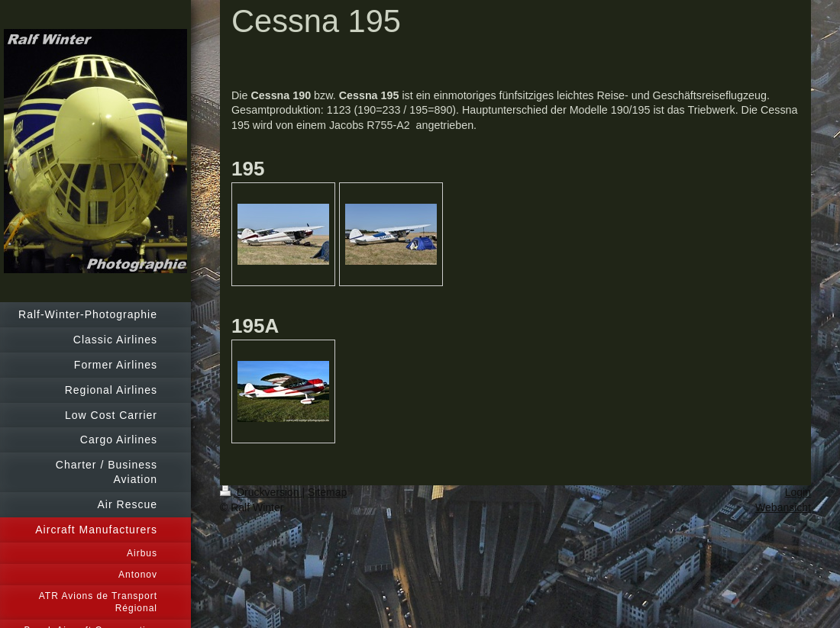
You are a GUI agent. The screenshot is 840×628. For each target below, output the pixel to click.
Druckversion (261, 492)
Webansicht (783, 507)
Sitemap (327, 492)
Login (798, 492)
